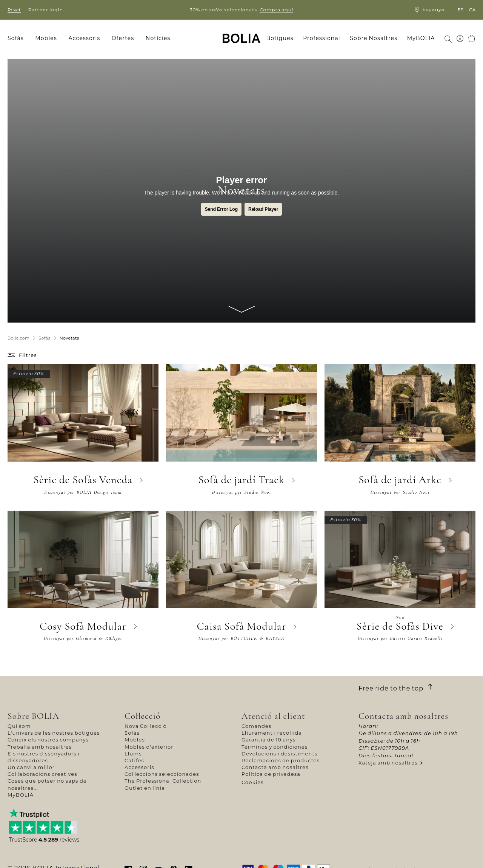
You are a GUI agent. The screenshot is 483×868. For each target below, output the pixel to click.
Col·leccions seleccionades (162, 774)
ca (472, 10)
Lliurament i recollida (272, 733)
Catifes (134, 760)
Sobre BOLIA (33, 716)
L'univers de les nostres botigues (54, 733)
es (461, 10)
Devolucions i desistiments (279, 754)
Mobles (135, 740)
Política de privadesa (271, 774)
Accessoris (139, 767)
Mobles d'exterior (149, 747)
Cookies (253, 782)
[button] (12, 355)
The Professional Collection (163, 781)
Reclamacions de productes (281, 760)
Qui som (19, 726)
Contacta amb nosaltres (275, 767)
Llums (133, 754)
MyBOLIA (21, 795)
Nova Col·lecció (146, 726)
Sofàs (132, 733)
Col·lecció (142, 716)
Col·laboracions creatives (42, 774)
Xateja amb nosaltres (388, 763)
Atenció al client (273, 716)
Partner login (46, 10)
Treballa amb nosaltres (40, 747)
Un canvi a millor (31, 767)
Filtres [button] (28, 355)
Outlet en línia (145, 788)
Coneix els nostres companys (48, 740)
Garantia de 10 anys (269, 740)
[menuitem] (18, 39)
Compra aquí (276, 10)
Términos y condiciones (275, 747)
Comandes (257, 726)
